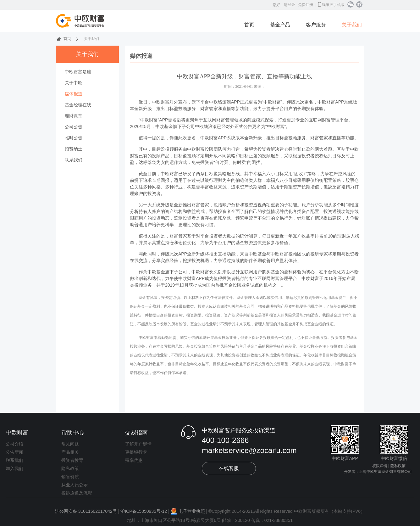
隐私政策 (70, 468)
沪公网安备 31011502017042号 (86, 511)
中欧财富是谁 (78, 72)
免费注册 (306, 5)
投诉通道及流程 (77, 493)
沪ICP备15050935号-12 (144, 511)
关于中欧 (74, 83)
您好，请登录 (284, 5)
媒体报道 (74, 94)
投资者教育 (72, 460)
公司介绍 (14, 444)
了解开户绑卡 (138, 444)
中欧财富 (17, 433)
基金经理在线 (78, 105)
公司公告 (74, 127)
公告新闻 (14, 452)
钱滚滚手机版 (331, 5)
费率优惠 (134, 460)
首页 (249, 25)
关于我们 (352, 25)
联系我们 (74, 160)
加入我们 (14, 468)
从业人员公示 (75, 485)
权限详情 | (381, 466)
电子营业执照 (188, 511)
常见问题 (70, 444)
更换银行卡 (136, 452)
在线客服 (229, 468)
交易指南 (136, 433)
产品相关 (70, 452)
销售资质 (70, 477)
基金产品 (280, 25)
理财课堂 (74, 116)
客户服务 (316, 25)
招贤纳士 (74, 149)
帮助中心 (73, 433)
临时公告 (74, 138)
